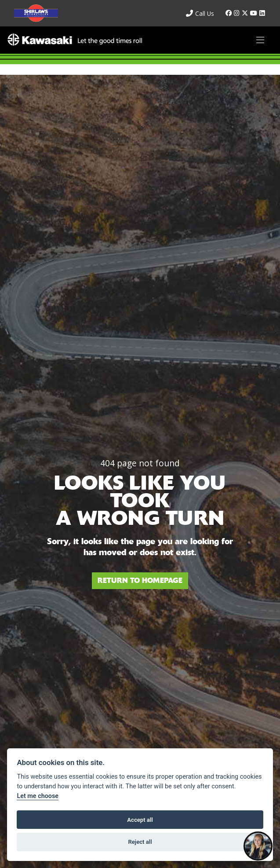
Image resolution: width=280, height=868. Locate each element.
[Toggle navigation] (260, 40)
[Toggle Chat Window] (258, 846)
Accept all (140, 820)
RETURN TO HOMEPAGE (140, 580)
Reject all (140, 842)
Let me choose (38, 796)
